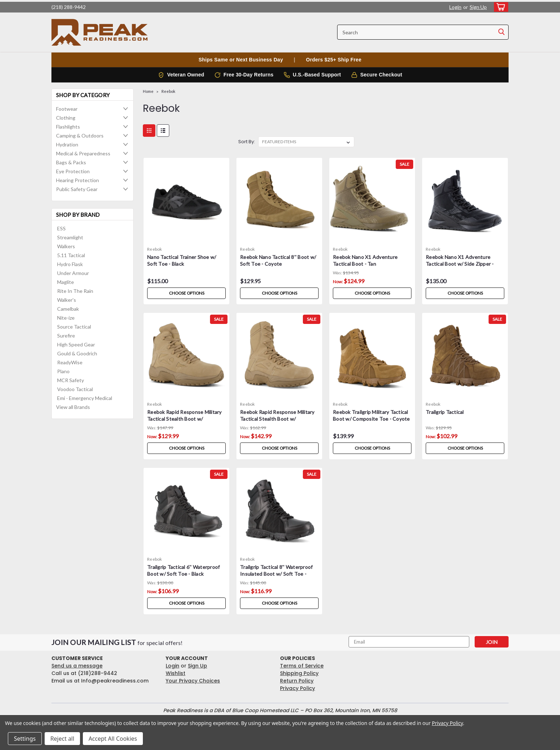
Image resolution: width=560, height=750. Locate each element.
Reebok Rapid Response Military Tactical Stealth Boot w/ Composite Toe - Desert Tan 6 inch (184, 422)
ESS (61, 228)
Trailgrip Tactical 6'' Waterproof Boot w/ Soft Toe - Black (183, 570)
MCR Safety (71, 380)
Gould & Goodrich (77, 353)
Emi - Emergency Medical (85, 398)
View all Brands (73, 407)
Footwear (67, 109)
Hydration (67, 144)
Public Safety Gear (77, 189)
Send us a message (77, 666)
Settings (25, 739)
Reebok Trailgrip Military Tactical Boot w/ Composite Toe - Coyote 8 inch (371, 419)
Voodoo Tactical (75, 389)
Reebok (168, 91)
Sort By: (247, 142)
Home (148, 91)
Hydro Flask (70, 264)
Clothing (66, 118)
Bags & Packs (71, 162)
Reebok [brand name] (155, 249)
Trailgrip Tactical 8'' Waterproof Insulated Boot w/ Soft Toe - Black (276, 574)
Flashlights (68, 127)
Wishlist (176, 673)
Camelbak (68, 309)
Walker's (67, 300)
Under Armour (73, 273)
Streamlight (70, 237)
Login (455, 7)
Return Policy (297, 681)
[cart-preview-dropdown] (499, 7)
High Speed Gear (76, 344)
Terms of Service (302, 666)
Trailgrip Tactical (445, 412)
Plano (63, 371)
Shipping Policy (299, 673)
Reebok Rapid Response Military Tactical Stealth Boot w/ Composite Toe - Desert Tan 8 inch (277, 422)
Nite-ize (66, 318)
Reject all (62, 739)
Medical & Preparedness (83, 153)
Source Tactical (74, 327)
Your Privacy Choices (193, 681)
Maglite (66, 282)
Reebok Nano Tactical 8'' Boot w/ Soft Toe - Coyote (278, 260)
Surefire (66, 336)
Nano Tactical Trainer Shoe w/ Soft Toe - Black (182, 260)
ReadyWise (70, 362)
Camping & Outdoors (80, 136)
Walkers (66, 246)
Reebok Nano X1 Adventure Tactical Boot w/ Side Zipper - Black (460, 264)
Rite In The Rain (75, 291)
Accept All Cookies (113, 739)
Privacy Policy (297, 688)
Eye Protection (73, 171)
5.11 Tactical (71, 255)
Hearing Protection (77, 180)
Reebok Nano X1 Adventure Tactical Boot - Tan (365, 260)
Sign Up (478, 7)
